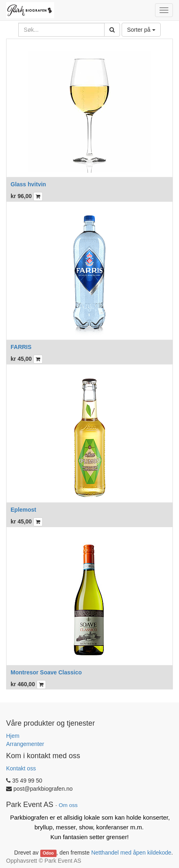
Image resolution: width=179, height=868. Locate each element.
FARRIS (21, 347)
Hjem (13, 736)
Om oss (68, 805)
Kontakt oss (21, 768)
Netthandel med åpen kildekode (131, 853)
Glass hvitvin (28, 184)
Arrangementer (25, 744)
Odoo (48, 853)
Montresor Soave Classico (46, 672)
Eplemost (23, 510)
